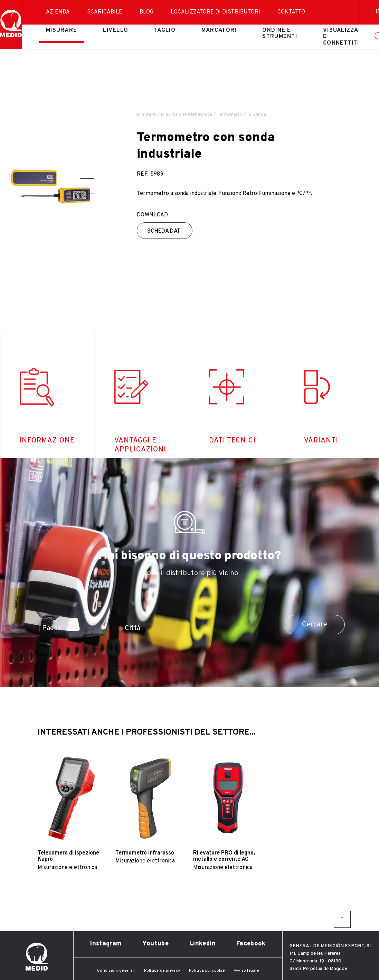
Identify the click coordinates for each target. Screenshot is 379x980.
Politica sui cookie (207, 971)
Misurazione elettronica (186, 115)
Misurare (61, 30)
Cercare (315, 625)
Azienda (58, 12)
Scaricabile (105, 12)
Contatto (291, 12)
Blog (146, 12)
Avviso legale (246, 971)
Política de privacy (162, 971)
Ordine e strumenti (280, 34)
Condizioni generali (116, 971)
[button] (87, 179)
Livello (116, 30)
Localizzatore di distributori (215, 12)
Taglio (165, 30)
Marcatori (219, 30)
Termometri (230, 115)
